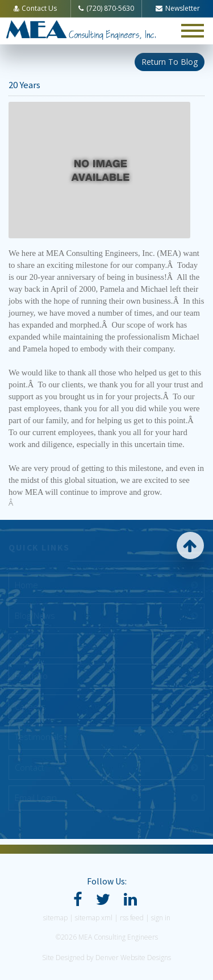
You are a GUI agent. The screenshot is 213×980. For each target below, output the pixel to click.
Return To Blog (170, 62)
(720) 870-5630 (106, 8)
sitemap (55, 918)
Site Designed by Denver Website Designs (106, 958)
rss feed (132, 918)
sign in (161, 918)
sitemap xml (94, 918)
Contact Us (35, 8)
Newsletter (178, 8)
